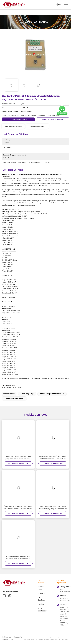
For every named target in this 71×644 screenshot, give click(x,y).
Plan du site (18, 637)
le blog (41, 604)
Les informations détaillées (13, 126)
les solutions (42, 599)
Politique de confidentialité (8, 638)
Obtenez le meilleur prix (18, 119)
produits (41, 593)
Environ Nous (41, 588)
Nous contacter (42, 610)
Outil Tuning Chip (27, 394)
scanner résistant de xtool (14, 398)
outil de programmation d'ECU (52, 394)
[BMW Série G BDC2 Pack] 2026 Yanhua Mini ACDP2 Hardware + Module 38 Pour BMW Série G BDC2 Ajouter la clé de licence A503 (18, 508)
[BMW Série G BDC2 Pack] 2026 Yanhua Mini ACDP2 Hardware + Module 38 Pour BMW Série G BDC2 (53, 458)
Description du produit (37, 126)
